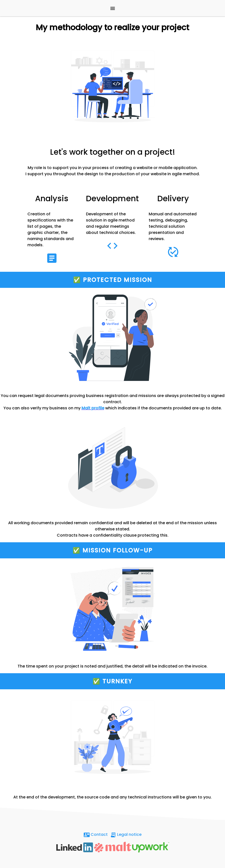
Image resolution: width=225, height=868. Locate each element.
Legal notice (126, 835)
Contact (96, 835)
